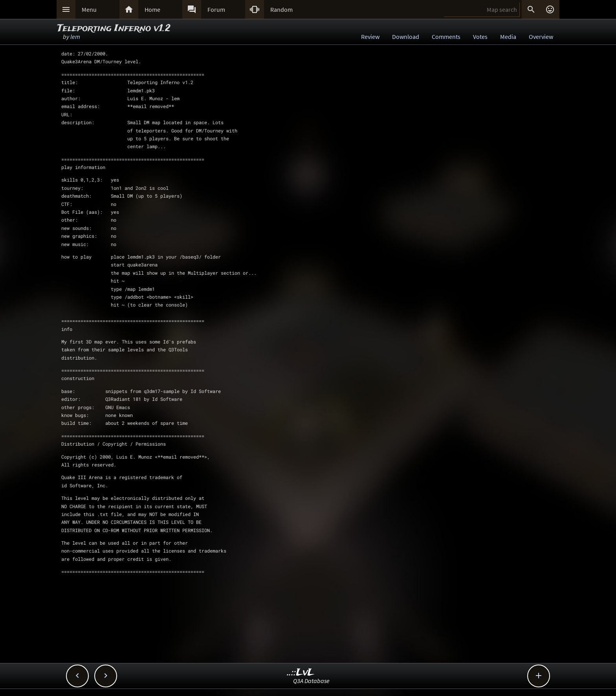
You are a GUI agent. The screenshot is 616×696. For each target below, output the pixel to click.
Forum (216, 9)
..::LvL (301, 673)
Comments (446, 37)
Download (406, 37)
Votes (480, 37)
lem (75, 37)
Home (152, 9)
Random (281, 9)
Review (370, 37)
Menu (89, 9)
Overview (541, 37)
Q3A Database (311, 681)
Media (508, 37)
